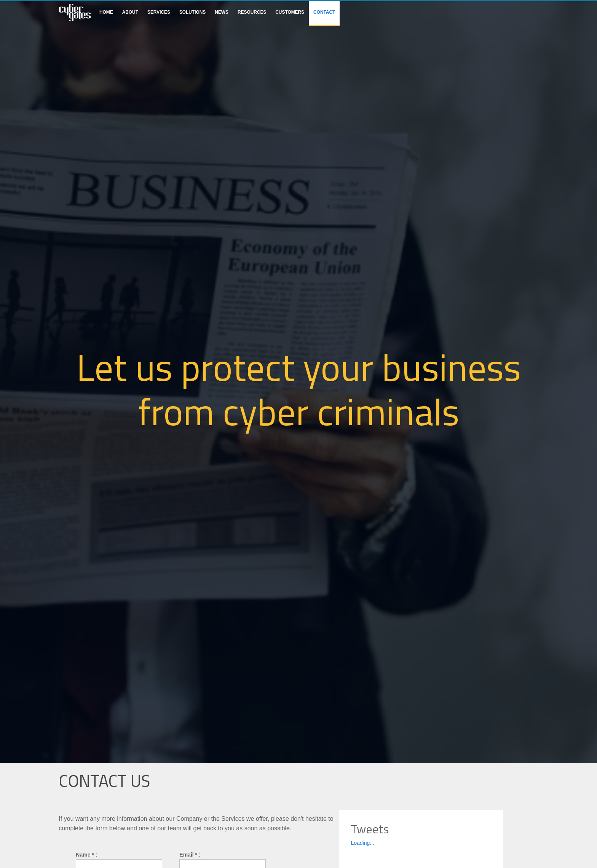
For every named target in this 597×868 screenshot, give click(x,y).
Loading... (362, 843)
